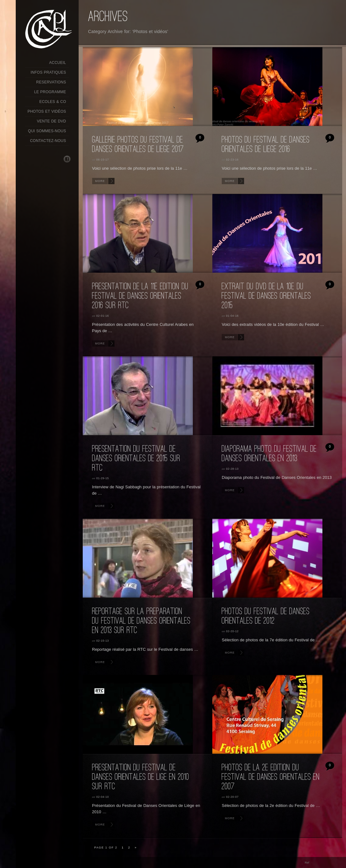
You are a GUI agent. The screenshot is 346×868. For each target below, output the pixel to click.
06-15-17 (103, 160)
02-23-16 (232, 160)
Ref (307, 863)
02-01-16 (103, 316)
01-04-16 (232, 316)
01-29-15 (103, 478)
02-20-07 (232, 797)
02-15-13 (103, 641)
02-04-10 (103, 797)
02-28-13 (232, 469)
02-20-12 (232, 631)
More (100, 181)
